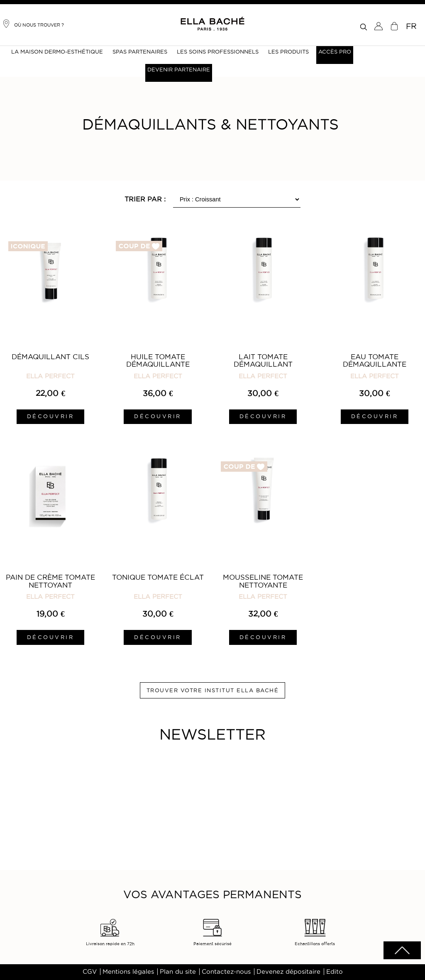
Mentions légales (128, 972)
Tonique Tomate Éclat (158, 577)
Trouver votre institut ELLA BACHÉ (213, 690)
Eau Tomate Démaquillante (375, 360)
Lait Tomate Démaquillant (263, 360)
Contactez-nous (226, 972)
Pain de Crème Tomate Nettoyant (50, 581)
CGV (90, 972)
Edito (335, 972)
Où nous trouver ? (33, 24)
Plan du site (178, 972)
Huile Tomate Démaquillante (158, 360)
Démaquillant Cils (50, 357)
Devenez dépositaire (288, 972)
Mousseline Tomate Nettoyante (263, 581)
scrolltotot (402, 950)
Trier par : (145, 199)
